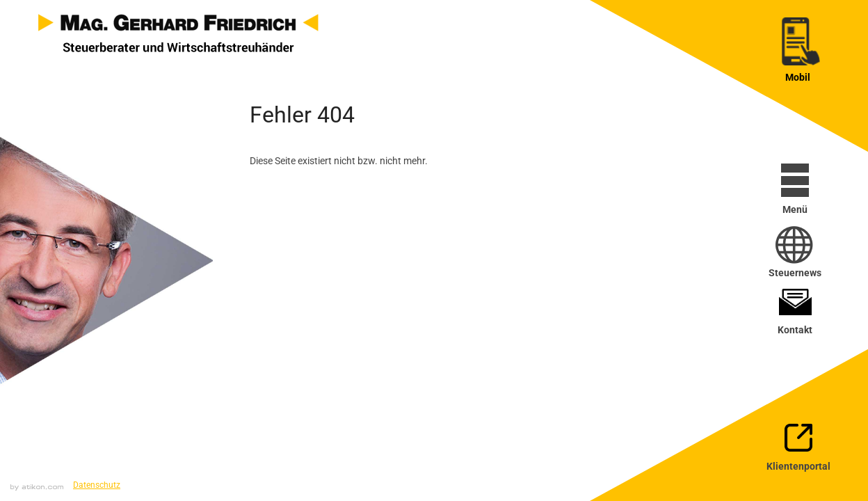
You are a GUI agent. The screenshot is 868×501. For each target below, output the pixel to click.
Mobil (798, 77)
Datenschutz (97, 485)
